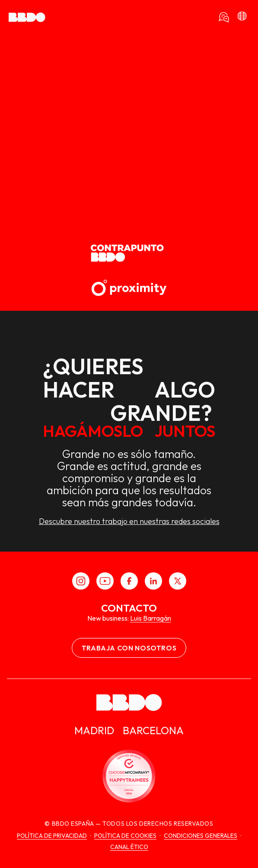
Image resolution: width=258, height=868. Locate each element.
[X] (178, 581)
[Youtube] (105, 581)
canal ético (129, 847)
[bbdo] (242, 17)
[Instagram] (81, 581)
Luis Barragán (151, 618)
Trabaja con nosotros (129, 648)
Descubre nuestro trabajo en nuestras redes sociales (129, 521)
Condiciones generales (201, 836)
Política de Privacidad (52, 836)
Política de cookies (125, 836)
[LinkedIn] (153, 581)
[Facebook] (129, 581)
